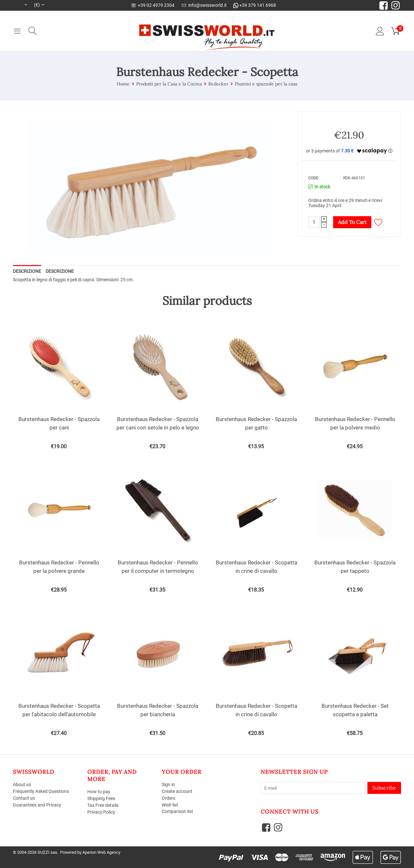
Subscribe (384, 788)
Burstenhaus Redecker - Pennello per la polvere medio (355, 423)
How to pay (99, 792)
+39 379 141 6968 (255, 5)
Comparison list (177, 811)
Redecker (218, 84)
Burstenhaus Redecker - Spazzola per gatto (256, 423)
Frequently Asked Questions (41, 791)
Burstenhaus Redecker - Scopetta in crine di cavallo (256, 567)
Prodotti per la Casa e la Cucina (169, 84)
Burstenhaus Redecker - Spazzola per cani (59, 423)
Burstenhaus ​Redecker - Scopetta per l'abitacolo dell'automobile (59, 710)
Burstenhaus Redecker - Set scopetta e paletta (355, 710)
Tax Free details (103, 805)
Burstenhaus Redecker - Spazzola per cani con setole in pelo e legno (158, 423)
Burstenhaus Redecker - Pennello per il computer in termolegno (158, 567)
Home (123, 84)
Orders (169, 798)
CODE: (314, 178)
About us (22, 785)
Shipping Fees (101, 798)
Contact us (24, 798)
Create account (177, 791)
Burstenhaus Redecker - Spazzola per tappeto (355, 567)
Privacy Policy (101, 812)
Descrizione (27, 271)
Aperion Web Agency (101, 852)
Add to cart (352, 222)
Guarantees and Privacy (37, 805)
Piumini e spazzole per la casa (266, 84)
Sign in (168, 785)
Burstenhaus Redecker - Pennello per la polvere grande (59, 567)
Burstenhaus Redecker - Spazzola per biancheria (158, 710)
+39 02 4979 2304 (153, 5)
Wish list (170, 805)
